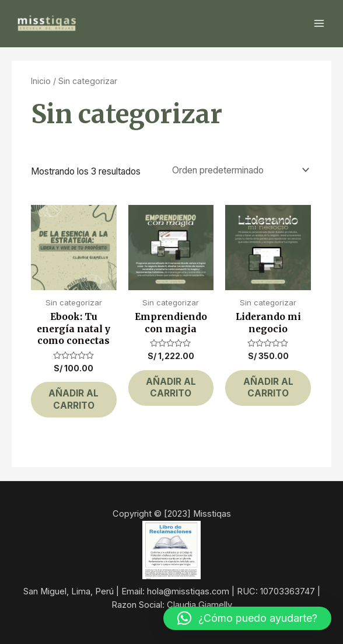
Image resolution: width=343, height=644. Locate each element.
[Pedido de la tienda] (238, 170)
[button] (247, 618)
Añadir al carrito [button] (73, 399)
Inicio (41, 81)
